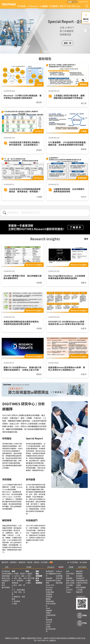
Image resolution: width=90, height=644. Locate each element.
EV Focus (49, 587)
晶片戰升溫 (6, 571)
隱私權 (37, 562)
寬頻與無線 (50, 601)
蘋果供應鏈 (6, 576)
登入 (87, 2)
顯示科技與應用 (51, 630)
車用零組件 (50, 571)
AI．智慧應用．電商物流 (18, 582)
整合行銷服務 (81, 587)
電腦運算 (49, 611)
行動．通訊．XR (20, 578)
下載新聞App (81, 597)
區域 (27, 571)
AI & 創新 (69, 585)
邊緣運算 (49, 578)
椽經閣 (44, 6)
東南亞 (30, 574)
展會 (3, 583)
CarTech (49, 622)
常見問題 (44, 562)
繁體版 (70, 2)
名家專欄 (59, 576)
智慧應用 (69, 578)
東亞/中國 (31, 578)
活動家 (53, 6)
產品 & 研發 (70, 583)
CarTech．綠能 (19, 576)
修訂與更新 (6, 587)
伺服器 (48, 613)
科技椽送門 (6, 581)
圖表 (15, 604)
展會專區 (39, 583)
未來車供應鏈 (7, 574)
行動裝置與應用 (51, 616)
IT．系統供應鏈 (19, 590)
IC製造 (48, 627)
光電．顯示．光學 (18, 593)
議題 (37, 571)
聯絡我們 (79, 592)
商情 (37, 581)
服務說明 (22, 562)
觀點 (37, 574)
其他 (68, 587)
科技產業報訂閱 (82, 581)
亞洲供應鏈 (50, 592)
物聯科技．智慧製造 (18, 598)
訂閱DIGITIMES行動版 (82, 584)
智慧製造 (49, 594)
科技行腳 (59, 578)
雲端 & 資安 (70, 581)
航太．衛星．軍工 (18, 586)
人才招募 (79, 590)
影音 (60, 6)
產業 (13, 571)
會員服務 (79, 576)
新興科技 (49, 590)
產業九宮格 (6, 578)
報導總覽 (39, 576)
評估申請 (82, 2)
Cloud (48, 608)
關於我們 (5, 562)
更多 (67, 43)
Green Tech (50, 585)
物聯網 (48, 599)
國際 (29, 581)
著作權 (30, 562)
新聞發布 (13, 562)
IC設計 (48, 624)
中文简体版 (74, 562)
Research (32, 6)
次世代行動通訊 (51, 605)
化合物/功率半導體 (51, 582)
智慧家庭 (49, 597)
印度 (29, 576)
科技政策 (17, 601)
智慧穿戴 (49, 620)
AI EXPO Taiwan (69, 591)
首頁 (7, 567)
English (84, 562)
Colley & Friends (59, 572)
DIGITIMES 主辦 (70, 575)
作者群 (58, 581)
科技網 (21, 6)
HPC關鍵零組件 (51, 575)
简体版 (75, 2)
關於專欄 (59, 583)
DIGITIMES (82, 567)
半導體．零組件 (19, 574)
